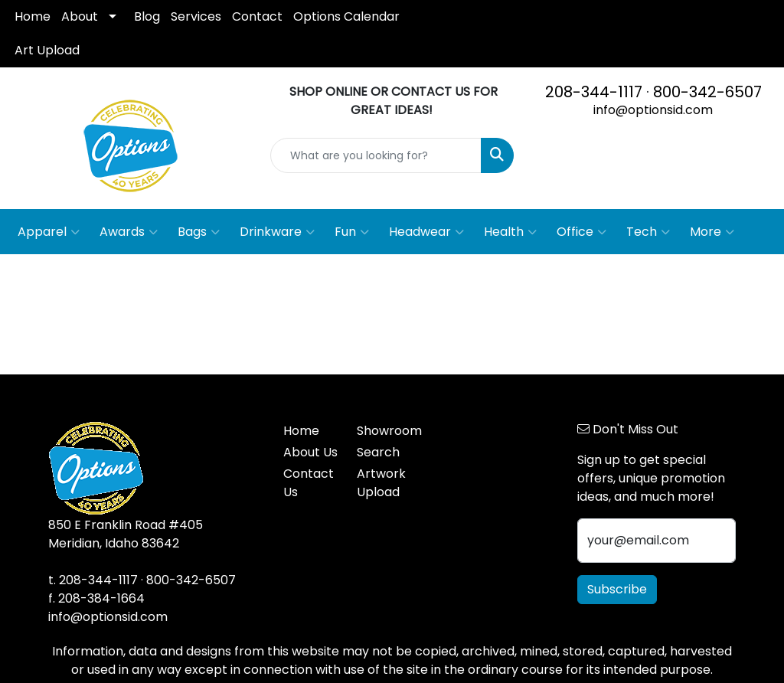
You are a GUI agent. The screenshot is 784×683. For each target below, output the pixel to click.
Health (510, 232)
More (712, 232)
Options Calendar (346, 16)
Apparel (49, 232)
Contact (257, 16)
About (80, 16)
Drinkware (277, 232)
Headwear (426, 232)
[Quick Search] (376, 155)
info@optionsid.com (653, 110)
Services (196, 16)
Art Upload (47, 50)
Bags (199, 232)
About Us (310, 452)
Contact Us (309, 483)
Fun (352, 232)
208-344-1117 (594, 92)
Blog (147, 16)
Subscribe (617, 589)
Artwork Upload (381, 483)
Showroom (384, 431)
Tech (648, 232)
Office (581, 232)
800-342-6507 (707, 92)
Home (33, 16)
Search (378, 452)
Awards (129, 232)
